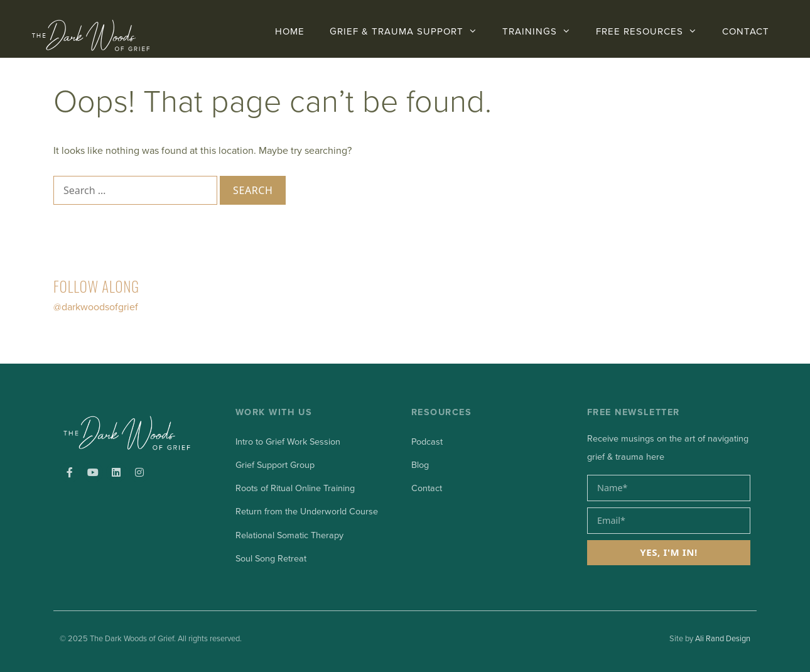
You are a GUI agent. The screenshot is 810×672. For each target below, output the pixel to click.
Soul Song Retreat (271, 559)
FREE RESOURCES (653, 31)
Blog (420, 465)
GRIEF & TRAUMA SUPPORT (410, 31)
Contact (427, 488)
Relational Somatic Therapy (289, 535)
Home (290, 31)
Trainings (543, 31)
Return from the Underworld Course (307, 512)
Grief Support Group (275, 465)
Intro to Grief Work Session (288, 442)
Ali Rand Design (723, 639)
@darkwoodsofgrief (96, 307)
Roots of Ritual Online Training (295, 488)
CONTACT (746, 31)
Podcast (427, 442)
